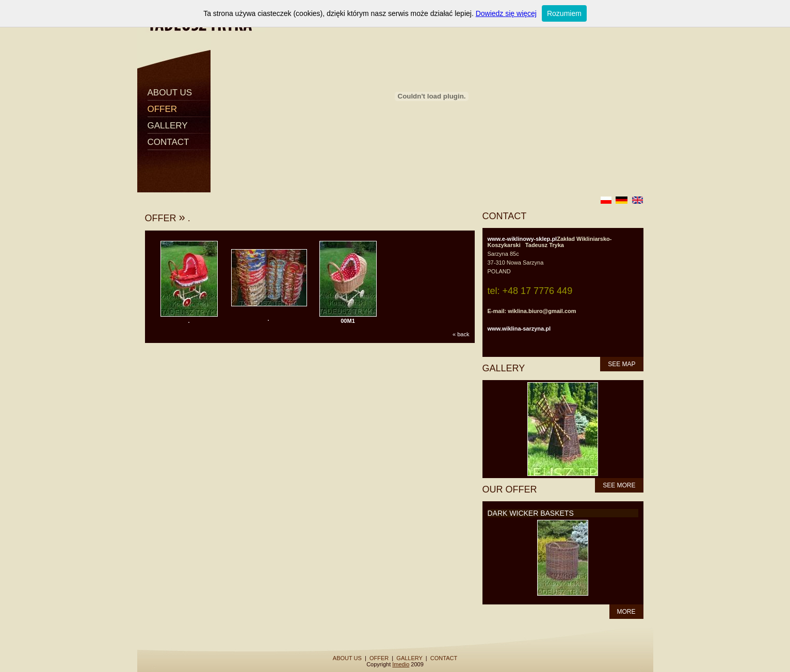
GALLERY (168, 126)
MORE (626, 612)
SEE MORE (619, 485)
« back (461, 334)
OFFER (163, 109)
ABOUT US (170, 93)
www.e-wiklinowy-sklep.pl (522, 239)
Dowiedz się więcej (506, 13)
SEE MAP (622, 364)
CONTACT (168, 142)
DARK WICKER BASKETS (531, 513)
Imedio (401, 664)
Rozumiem (564, 13)
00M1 (348, 321)
